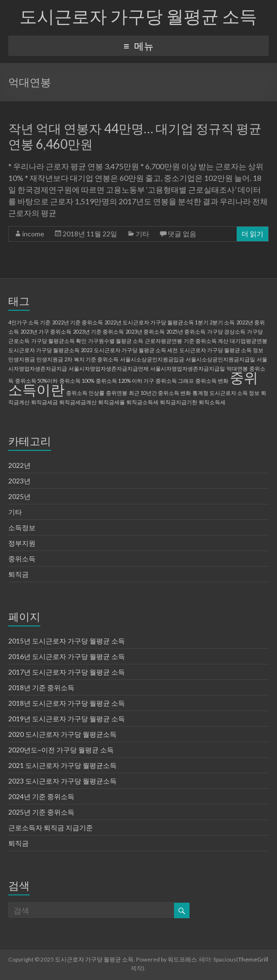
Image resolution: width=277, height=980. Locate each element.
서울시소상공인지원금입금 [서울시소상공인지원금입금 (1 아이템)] (152, 359)
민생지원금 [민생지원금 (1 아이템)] (22, 359)
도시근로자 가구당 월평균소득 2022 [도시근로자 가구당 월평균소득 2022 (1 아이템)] (50, 350)
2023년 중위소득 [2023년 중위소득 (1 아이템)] (145, 331)
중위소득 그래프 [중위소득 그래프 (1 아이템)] (175, 381)
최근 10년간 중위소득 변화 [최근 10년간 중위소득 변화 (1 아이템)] (160, 393)
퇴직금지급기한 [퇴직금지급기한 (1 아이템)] (179, 402)
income (33, 234)
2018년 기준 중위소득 (41, 687)
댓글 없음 (182, 234)
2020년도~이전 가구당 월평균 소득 (61, 750)
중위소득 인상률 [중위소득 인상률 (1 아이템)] (85, 393)
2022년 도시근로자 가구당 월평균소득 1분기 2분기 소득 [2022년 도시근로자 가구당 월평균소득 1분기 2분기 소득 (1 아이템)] (170, 322)
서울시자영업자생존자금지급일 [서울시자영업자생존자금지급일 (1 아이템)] (188, 368)
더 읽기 (252, 234)
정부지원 (22, 543)
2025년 (19, 496)
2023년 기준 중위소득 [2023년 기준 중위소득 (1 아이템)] (98, 331)
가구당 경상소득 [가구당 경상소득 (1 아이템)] (226, 331)
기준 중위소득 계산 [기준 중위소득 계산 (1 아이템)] (206, 341)
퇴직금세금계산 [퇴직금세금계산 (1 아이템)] (78, 402)
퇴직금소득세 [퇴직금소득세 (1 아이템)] (142, 402)
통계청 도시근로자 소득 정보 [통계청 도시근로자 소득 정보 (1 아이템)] (226, 393)
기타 (142, 234)
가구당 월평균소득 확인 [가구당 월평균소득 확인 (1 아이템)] (59, 341)
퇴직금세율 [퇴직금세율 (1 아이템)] (112, 402)
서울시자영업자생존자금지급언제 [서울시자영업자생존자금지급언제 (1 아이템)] (109, 368)
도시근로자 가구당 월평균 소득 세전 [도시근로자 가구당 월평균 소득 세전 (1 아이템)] (136, 350)
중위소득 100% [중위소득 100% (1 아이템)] (77, 381)
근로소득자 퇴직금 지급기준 (51, 828)
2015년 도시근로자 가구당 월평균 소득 (67, 641)
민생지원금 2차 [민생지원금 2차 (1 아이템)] (54, 359)
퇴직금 (18, 574)
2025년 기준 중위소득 (41, 812)
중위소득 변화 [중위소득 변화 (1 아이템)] (212, 381)
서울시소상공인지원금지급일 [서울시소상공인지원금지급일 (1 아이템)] (220, 359)
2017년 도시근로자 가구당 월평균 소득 (67, 672)
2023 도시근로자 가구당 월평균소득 (62, 781)
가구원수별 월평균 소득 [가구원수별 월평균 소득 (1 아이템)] (116, 341)
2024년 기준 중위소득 (41, 796)
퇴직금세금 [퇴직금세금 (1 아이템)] (44, 402)
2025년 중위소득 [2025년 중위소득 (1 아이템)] (186, 331)
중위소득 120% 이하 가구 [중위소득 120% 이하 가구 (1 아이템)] (125, 381)
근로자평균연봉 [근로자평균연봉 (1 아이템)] (164, 341)
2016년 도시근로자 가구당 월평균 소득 (67, 656)
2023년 (19, 481)
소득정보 (22, 527)
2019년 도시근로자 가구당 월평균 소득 (67, 719)
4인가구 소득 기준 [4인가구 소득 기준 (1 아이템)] (29, 322)
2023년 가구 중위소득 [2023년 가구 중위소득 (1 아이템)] (46, 331)
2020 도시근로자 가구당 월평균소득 (62, 734)
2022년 (19, 465)
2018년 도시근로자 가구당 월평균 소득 (67, 703)
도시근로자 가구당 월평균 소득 (138, 16)
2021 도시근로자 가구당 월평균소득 (62, 765)
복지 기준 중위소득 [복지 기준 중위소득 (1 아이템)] (96, 359)
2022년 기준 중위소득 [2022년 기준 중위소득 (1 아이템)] (78, 322)
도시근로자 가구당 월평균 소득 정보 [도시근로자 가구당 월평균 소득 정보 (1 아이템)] (221, 350)
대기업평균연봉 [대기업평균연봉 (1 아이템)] (249, 341)
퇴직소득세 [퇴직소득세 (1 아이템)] (212, 402)
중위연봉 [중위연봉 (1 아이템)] (117, 393)
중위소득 (22, 559)
